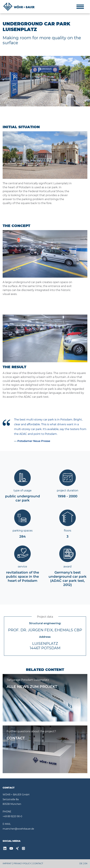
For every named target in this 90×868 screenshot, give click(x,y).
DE (81, 863)
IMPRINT (7, 863)
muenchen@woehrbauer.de (18, 829)
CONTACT (38, 863)
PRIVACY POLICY (22, 863)
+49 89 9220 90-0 (12, 816)
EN (86, 863)
